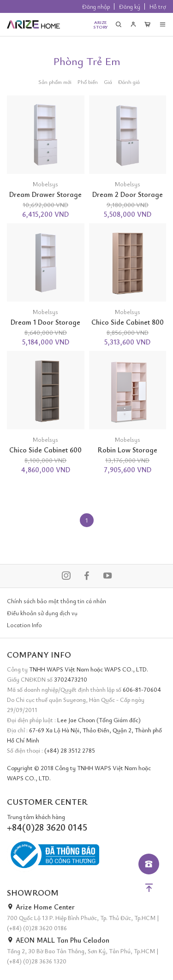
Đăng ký (130, 6)
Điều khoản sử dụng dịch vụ (42, 613)
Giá (108, 82)
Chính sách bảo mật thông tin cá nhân (57, 601)
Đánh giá (129, 82)
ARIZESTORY (101, 24)
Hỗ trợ (158, 6)
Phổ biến (88, 82)
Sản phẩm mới (55, 82)
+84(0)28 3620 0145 (47, 827)
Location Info (24, 625)
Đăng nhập (96, 6)
